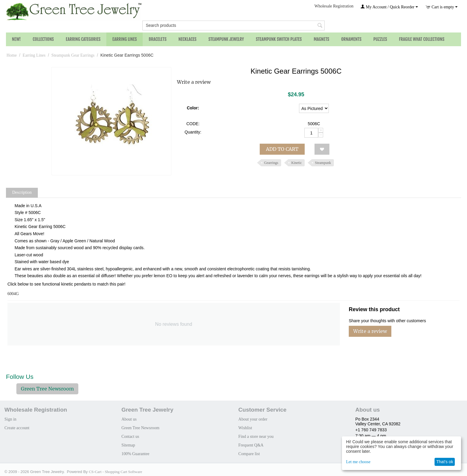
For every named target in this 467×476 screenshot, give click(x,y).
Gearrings (271, 163)
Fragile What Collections (422, 39)
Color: (193, 108)
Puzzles (380, 39)
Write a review (194, 82)
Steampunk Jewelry (226, 39)
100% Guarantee (136, 454)
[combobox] (233, 25)
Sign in (10, 419)
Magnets (321, 39)
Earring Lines (124, 39)
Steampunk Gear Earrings (73, 55)
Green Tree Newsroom (47, 389)
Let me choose (358, 462)
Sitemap (128, 445)
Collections (43, 39)
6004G (13, 294)
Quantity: (193, 132)
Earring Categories (83, 39)
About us (129, 419)
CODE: (193, 124)
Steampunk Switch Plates (279, 39)
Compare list (249, 454)
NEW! (16, 39)
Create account (17, 428)
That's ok (445, 462)
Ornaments (351, 39)
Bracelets (158, 39)
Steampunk (323, 163)
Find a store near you (256, 437)
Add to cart (282, 149)
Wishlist (245, 428)
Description (22, 192)
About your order (253, 419)
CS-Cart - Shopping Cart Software (115, 472)
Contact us (130, 437)
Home (12, 55)
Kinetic (296, 163)
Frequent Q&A (251, 445)
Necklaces (187, 39)
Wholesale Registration (334, 6)
